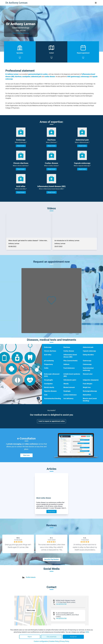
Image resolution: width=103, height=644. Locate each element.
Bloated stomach (69, 387)
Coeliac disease (69, 351)
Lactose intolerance (70, 395)
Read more (21, 146)
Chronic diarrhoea (50, 351)
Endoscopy (48, 347)
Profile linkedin (31, 577)
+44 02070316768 (61, 604)
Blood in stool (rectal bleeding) (90, 400)
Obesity (66, 384)
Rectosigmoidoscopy (90, 391)
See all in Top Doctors (52, 559)
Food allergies (88, 384)
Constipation (48, 384)
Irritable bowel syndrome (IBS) (72, 375)
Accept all (73, 637)
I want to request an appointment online (51, 421)
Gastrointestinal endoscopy (88, 369)
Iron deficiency (68, 399)
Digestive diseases (50, 391)
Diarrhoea (67, 347)
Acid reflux (48, 355)
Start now (26, 455)
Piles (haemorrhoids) (71, 361)
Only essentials (51, 637)
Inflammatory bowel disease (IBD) (70, 356)
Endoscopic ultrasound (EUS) (52, 375)
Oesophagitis (49, 380)
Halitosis (66, 364)
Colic (46, 395)
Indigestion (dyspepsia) (91, 380)
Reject (30, 637)
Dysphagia (67, 391)
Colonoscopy (87, 364)
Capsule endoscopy (89, 351)
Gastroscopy (87, 361)
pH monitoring (49, 361)
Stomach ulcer (88, 374)
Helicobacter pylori (70, 380)
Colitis (46, 368)
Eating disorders (88, 355)
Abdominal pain (88, 347)
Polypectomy (48, 364)
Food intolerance (69, 368)
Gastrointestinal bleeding (53, 399)
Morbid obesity (49, 387)
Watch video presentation (21, 33)
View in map (31, 610)
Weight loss (87, 387)
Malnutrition (87, 395)
